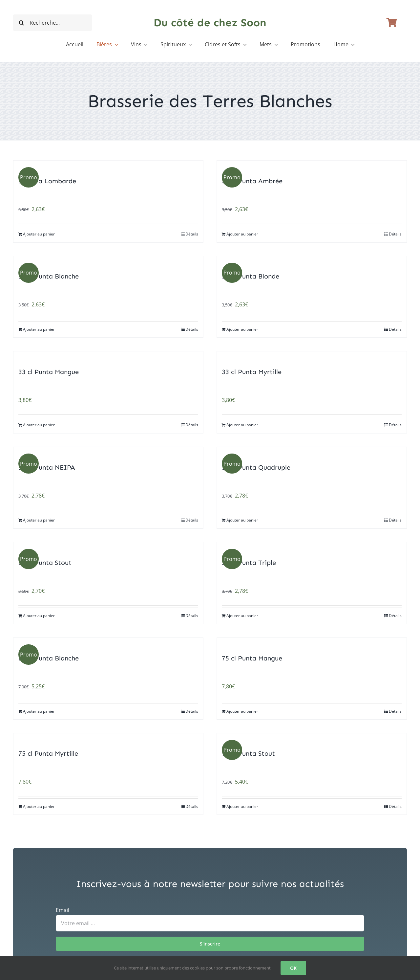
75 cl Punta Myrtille (48, 753)
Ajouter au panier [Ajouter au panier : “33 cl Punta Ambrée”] (242, 234)
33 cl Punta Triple (249, 563)
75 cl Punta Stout (248, 753)
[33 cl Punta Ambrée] (312, 165)
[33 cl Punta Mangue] (108, 356)
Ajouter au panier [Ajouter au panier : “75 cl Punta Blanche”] (39, 711)
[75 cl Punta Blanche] (108, 643)
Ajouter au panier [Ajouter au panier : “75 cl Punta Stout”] (242, 806)
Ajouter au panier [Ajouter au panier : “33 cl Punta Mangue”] (39, 425)
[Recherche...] (52, 23)
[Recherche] (21, 23)
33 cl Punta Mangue (49, 372)
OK (293, 968)
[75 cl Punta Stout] (312, 738)
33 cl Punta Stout (45, 563)
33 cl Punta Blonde (251, 276)
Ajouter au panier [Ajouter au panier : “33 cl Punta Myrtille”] (242, 425)
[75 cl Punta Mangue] (312, 643)
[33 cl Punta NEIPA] (108, 452)
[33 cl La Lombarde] (108, 165)
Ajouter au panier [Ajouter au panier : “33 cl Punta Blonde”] (242, 329)
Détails (192, 234)
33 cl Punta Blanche (49, 276)
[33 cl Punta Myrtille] (312, 356)
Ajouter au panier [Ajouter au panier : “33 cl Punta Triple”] (242, 616)
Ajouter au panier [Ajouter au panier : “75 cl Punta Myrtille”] (39, 806)
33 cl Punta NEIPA (47, 467)
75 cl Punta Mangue (252, 658)
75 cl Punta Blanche (49, 658)
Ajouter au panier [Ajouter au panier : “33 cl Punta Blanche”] (39, 329)
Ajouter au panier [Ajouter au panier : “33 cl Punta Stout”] (39, 616)
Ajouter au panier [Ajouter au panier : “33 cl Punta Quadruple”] (242, 520)
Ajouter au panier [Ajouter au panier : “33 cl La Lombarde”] (39, 234)
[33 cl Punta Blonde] (312, 261)
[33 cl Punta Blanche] (108, 261)
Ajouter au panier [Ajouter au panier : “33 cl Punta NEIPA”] (39, 520)
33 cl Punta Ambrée (252, 181)
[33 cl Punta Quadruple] (312, 452)
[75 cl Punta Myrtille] (108, 738)
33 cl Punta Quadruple (256, 467)
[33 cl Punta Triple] (312, 547)
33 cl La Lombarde (47, 181)
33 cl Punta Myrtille (252, 372)
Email (63, 910)
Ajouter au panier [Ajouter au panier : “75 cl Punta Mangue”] (242, 711)
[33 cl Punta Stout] (108, 547)
